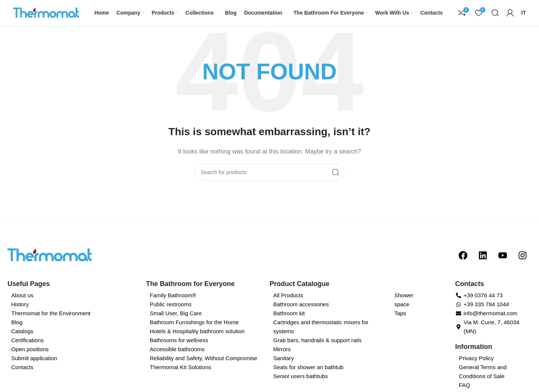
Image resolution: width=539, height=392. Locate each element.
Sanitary (284, 366)
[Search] (495, 17)
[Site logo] (51, 16)
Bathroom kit (289, 321)
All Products (288, 303)
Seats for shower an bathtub (308, 375)
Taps (400, 321)
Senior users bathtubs (301, 384)
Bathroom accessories (301, 312)
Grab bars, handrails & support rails (317, 348)
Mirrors (282, 357)
